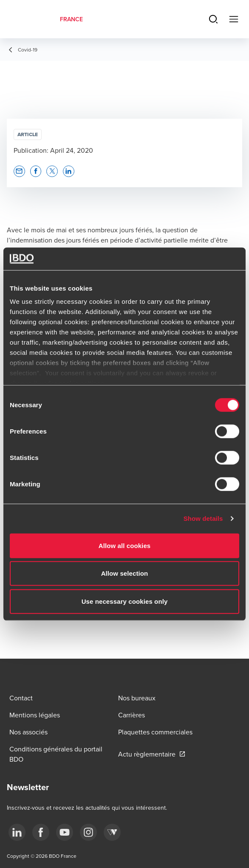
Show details (203, 518)
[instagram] (88, 832)
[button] (19, 171)
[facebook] (41, 832)
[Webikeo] (112, 832)
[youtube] (65, 832)
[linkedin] (17, 832)
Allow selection (125, 573)
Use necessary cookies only (125, 601)
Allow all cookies (125, 545)
